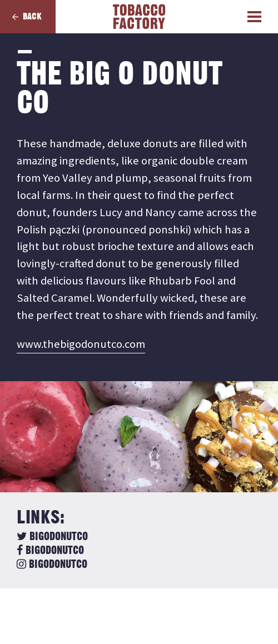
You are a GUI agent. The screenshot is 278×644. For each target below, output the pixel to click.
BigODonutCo (52, 537)
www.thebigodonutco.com (81, 344)
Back (32, 17)
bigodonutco (50, 551)
